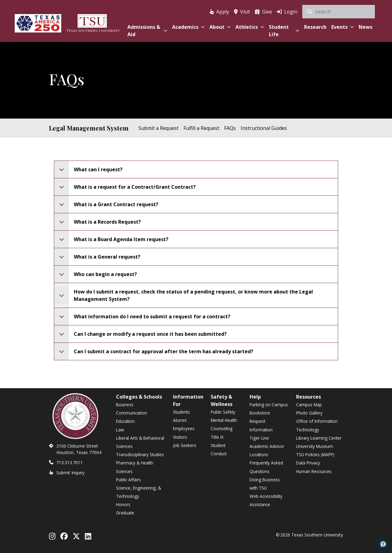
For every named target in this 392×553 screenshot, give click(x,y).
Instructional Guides (264, 128)
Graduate (125, 513)
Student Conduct (219, 449)
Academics (188, 27)
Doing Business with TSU (265, 484)
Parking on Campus (269, 405)
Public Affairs (128, 480)
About (220, 27)
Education (125, 421)
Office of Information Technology (317, 425)
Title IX (217, 437)
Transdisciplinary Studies (140, 455)
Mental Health (224, 420)
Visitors (180, 437)
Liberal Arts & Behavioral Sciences (140, 442)
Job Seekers (185, 445)
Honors (123, 504)
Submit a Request (158, 128)
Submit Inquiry (70, 473)
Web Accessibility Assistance (266, 500)
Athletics (250, 27)
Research (315, 27)
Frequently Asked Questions (266, 467)
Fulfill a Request (201, 128)
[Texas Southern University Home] (93, 22)
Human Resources (314, 471)
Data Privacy (308, 463)
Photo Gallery (309, 413)
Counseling (222, 428)
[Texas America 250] (38, 22)
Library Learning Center (319, 438)
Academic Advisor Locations (267, 450)
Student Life (284, 31)
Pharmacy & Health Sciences (135, 467)
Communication (132, 413)
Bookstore (260, 413)
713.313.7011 (70, 462)
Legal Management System (89, 128)
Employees (184, 428)
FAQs (230, 128)
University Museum (315, 446)
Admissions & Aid (147, 31)
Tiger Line (259, 438)
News (366, 27)
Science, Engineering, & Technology (139, 492)
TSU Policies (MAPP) (315, 455)
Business (125, 405)
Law (120, 430)
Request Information (261, 425)
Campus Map (309, 405)
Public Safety (223, 412)
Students (181, 412)
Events (343, 27)
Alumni (180, 420)
